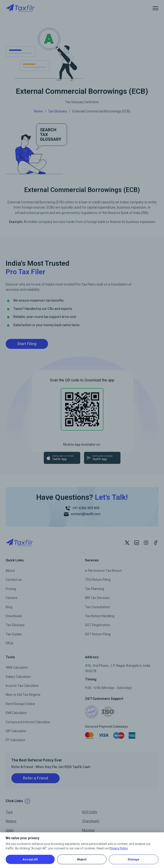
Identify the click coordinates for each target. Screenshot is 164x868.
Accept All (30, 859)
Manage (134, 859)
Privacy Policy (119, 848)
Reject (82, 859)
